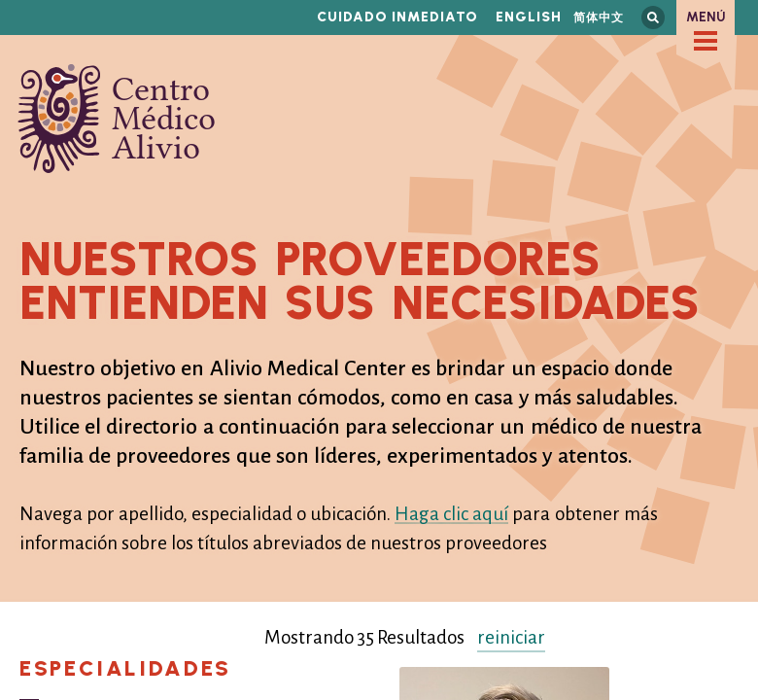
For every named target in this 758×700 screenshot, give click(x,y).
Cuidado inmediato (397, 17)
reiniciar (511, 637)
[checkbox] (706, 41)
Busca (653, 17)
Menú (706, 17)
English (529, 17)
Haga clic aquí (451, 514)
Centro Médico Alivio (117, 119)
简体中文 (599, 17)
